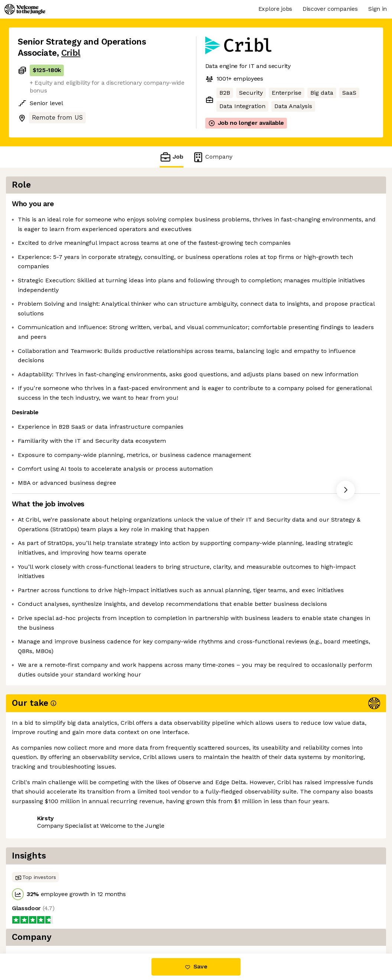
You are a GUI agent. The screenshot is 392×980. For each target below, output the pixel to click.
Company (212, 157)
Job (171, 157)
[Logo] (25, 9)
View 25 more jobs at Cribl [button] (108, 922)
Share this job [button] (38, 922)
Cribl (71, 53)
